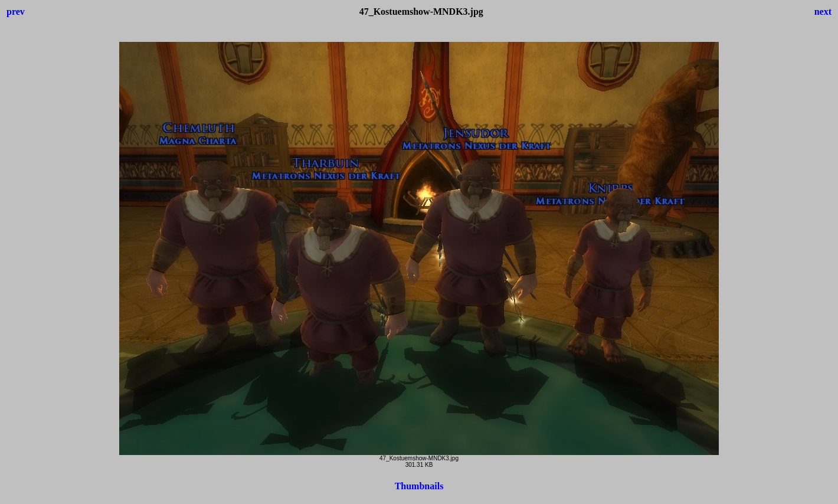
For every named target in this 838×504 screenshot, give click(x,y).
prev (16, 12)
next (823, 12)
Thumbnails (419, 486)
